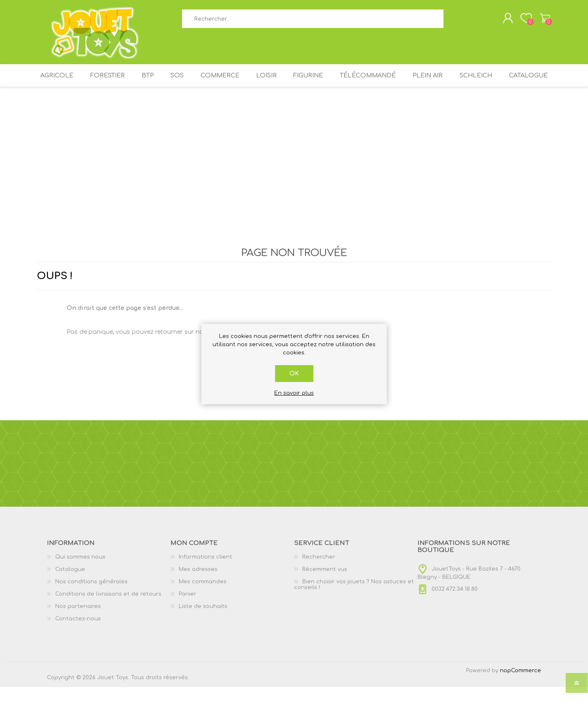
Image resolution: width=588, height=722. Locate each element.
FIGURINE (340, 81)
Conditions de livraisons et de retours (108, 629)
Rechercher (453, 21)
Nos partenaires (78, 641)
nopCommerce (520, 706)
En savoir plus (294, 393)
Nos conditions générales (91, 617)
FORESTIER (125, 81)
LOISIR (295, 81)
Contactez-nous (78, 654)
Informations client (205, 592)
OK (294, 374)
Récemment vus (325, 604)
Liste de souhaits (203, 641)
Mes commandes (203, 617)
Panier (542, 20)
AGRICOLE (71, 81)
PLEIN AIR (465, 81)
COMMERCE (246, 81)
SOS (200, 81)
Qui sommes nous (80, 592)
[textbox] (313, 21)
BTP (168, 81)
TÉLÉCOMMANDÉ (403, 81)
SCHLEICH (517, 81)
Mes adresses (198, 604)
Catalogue (294, 108)
